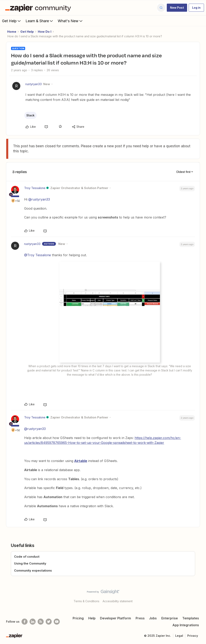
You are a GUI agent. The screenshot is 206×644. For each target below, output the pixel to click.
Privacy (193, 636)
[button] (177, 8)
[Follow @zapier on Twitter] (49, 622)
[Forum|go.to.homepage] (39, 8)
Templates (191, 618)
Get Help (12, 21)
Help (92, 618)
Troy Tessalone (35, 188)
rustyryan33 (33, 84)
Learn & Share (40, 21)
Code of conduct (27, 557)
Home (12, 32)
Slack (30, 115)
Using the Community (30, 563)
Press (140, 618)
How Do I (45, 32)
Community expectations (33, 570)
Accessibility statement (118, 601)
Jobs (153, 618)
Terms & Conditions (87, 601)
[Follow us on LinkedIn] (33, 622)
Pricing (78, 618)
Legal (179, 636)
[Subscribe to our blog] (41, 622)
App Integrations (186, 625)
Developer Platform (115, 618)
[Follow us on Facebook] (25, 622)
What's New (71, 21)
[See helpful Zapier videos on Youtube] (57, 622)
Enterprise (170, 618)
